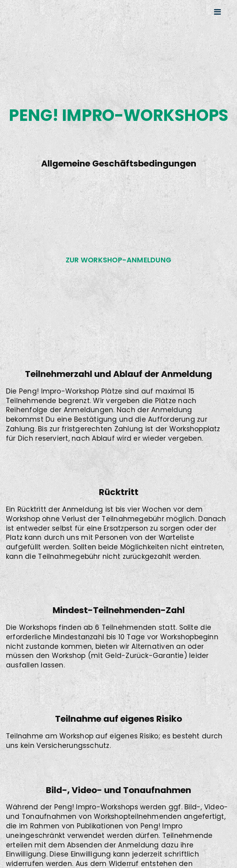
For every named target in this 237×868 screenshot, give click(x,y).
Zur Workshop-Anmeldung (118, 260)
